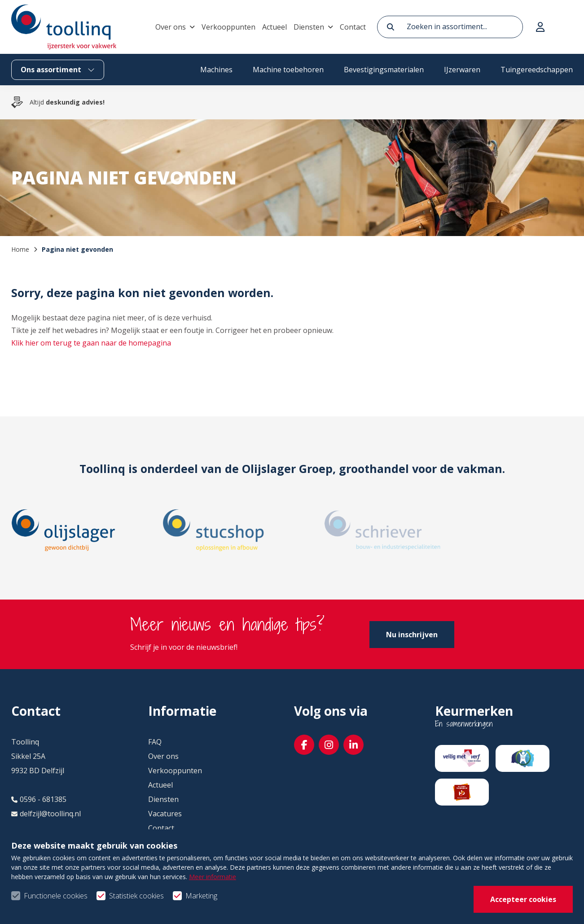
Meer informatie (213, 901)
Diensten (309, 27)
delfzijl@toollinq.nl (46, 814)
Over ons (171, 27)
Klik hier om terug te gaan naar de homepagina (91, 343)
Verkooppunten (228, 27)
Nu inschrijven (412, 635)
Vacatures (165, 814)
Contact (353, 27)
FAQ (155, 742)
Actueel (274, 27)
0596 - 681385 (39, 799)
